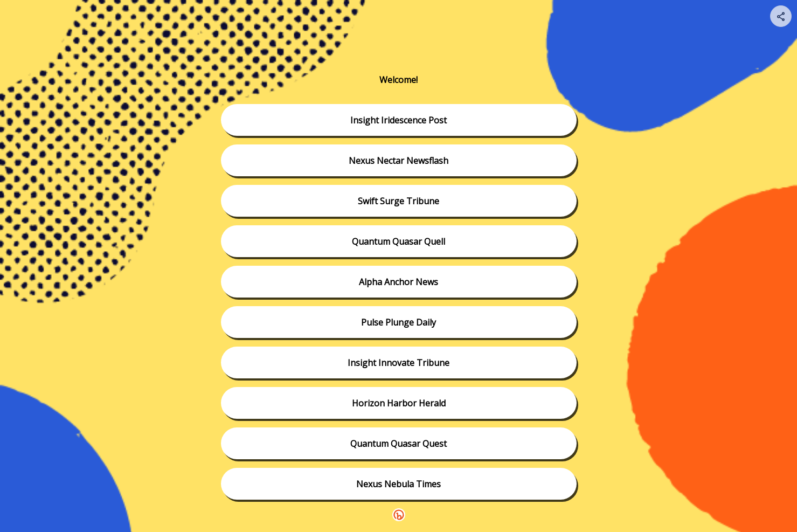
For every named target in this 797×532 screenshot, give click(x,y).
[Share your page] (781, 16)
